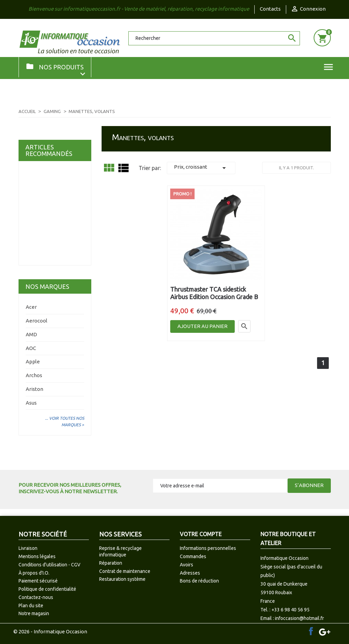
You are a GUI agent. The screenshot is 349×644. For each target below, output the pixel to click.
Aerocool (37, 321)
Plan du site (31, 606)
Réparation (111, 563)
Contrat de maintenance (125, 571)
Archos (34, 375)
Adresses (190, 573)
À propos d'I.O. (34, 573)
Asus (31, 403)
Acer (31, 307)
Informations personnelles (208, 548)
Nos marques (47, 286)
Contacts (270, 9)
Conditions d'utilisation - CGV (49, 565)
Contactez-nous (36, 597)
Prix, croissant (201, 168)
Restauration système (122, 579)
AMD (31, 334)
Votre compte (201, 534)
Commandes (193, 556)
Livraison (28, 548)
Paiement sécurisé (38, 581)
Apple (33, 361)
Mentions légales (37, 556)
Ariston (34, 389)
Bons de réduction (199, 581)
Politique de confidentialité (47, 589)
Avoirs (187, 565)
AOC (31, 348)
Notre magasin (34, 613)
